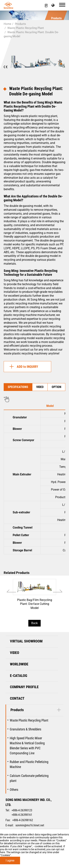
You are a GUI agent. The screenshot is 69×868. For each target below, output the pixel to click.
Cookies (61, 840)
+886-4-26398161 (22, 815)
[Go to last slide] (11, 591)
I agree (10, 860)
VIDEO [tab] (40, 387)
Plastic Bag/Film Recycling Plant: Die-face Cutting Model (34, 597)
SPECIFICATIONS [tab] (18, 387)
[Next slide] (58, 591)
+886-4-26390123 (22, 810)
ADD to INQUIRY (23, 366)
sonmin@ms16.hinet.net (30, 825)
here (2, 852)
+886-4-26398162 (23, 820)
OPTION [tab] (56, 387)
